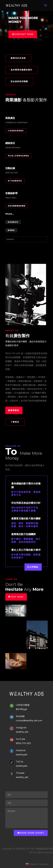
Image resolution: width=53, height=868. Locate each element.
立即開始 (34, 567)
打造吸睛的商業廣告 (16, 131)
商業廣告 (10, 377)
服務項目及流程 (18, 58)
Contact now (24, 34)
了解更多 (15, 422)
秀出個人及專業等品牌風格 (18, 156)
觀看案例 (15, 410)
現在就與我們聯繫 (19, 81)
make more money (32, 833)
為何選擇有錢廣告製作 (21, 70)
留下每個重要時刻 (15, 181)
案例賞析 (11, 230)
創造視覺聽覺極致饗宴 (17, 206)
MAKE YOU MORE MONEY (23, 20)
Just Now (17, 597)
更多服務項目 (13, 222)
